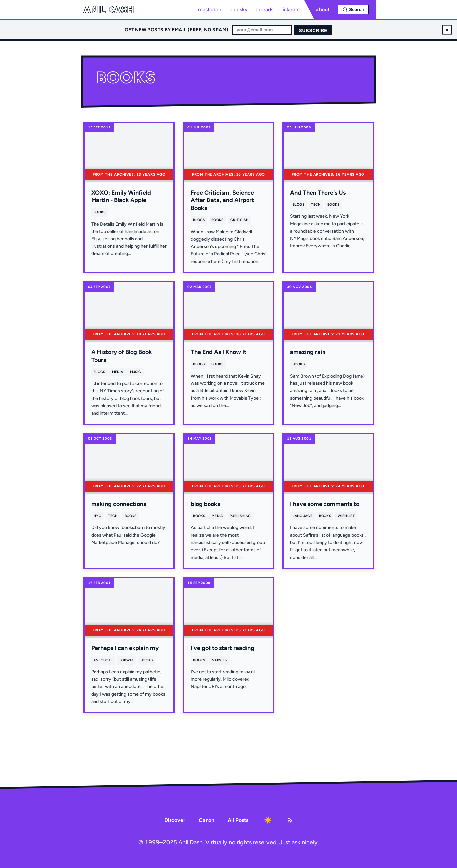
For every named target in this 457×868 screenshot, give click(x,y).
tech (316, 205)
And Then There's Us (318, 193)
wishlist (346, 516)
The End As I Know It (218, 352)
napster (220, 660)
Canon (207, 820)
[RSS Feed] (290, 820)
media (118, 372)
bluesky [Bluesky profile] (238, 9)
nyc (97, 516)
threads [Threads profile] (264, 9)
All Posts (238, 820)
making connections (119, 504)
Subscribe (313, 31)
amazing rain (308, 352)
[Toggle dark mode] (268, 820)
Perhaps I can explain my (125, 648)
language (303, 516)
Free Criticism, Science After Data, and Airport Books (222, 200)
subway (127, 660)
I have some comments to (325, 504)
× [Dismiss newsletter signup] (447, 30)
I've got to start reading (223, 648)
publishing (240, 516)
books (100, 212)
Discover (175, 820)
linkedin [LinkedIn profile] (290, 9)
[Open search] (353, 9)
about (323, 9)
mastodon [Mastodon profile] (210, 9)
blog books (205, 504)
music (136, 372)
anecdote (103, 660)
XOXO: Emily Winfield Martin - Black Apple (121, 196)
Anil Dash (109, 10)
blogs (199, 220)
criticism (240, 220)
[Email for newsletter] (262, 30)
